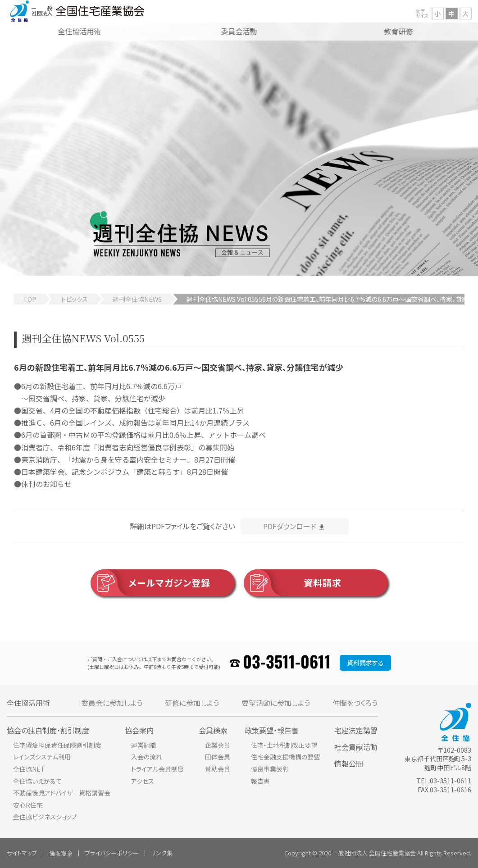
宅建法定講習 (356, 730)
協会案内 (139, 730)
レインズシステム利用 (42, 757)
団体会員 (218, 757)
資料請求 (293, 583)
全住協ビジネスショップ (45, 817)
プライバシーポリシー (112, 853)
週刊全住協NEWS (137, 299)
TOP (30, 299)
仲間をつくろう (355, 703)
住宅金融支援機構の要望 (285, 757)
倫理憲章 (61, 853)
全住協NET (29, 769)
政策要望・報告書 (272, 730)
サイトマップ (22, 853)
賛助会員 (218, 769)
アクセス (143, 781)
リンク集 (162, 853)
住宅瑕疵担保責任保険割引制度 (57, 745)
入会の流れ (147, 757)
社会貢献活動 (356, 747)
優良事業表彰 (270, 769)
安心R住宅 (28, 805)
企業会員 (218, 745)
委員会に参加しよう (112, 703)
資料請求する (365, 663)
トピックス (74, 299)
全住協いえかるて (37, 781)
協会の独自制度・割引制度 (48, 730)
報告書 (260, 781)
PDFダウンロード (290, 526)
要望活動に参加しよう (276, 703)
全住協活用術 (28, 703)
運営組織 (144, 745)
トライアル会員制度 (157, 769)
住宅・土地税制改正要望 (284, 745)
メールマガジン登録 (150, 583)
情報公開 (349, 763)
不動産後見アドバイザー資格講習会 (62, 793)
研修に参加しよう (192, 703)
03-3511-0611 (287, 663)
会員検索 (213, 730)
